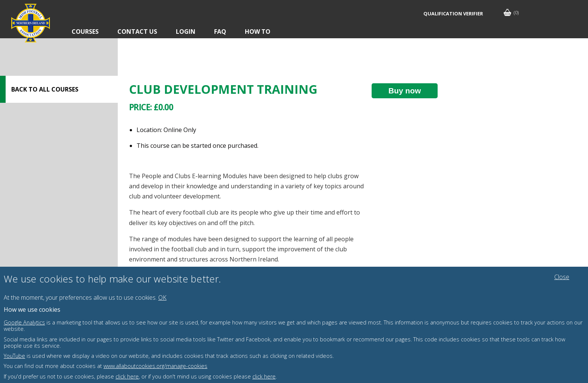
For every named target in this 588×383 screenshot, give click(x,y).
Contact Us (137, 32)
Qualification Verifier (453, 14)
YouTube (14, 356)
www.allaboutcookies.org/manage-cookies (155, 366)
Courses (85, 32)
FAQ (220, 32)
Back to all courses (45, 89)
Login (186, 32)
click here (127, 376)
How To (258, 32)
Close (562, 277)
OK (162, 297)
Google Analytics (24, 322)
